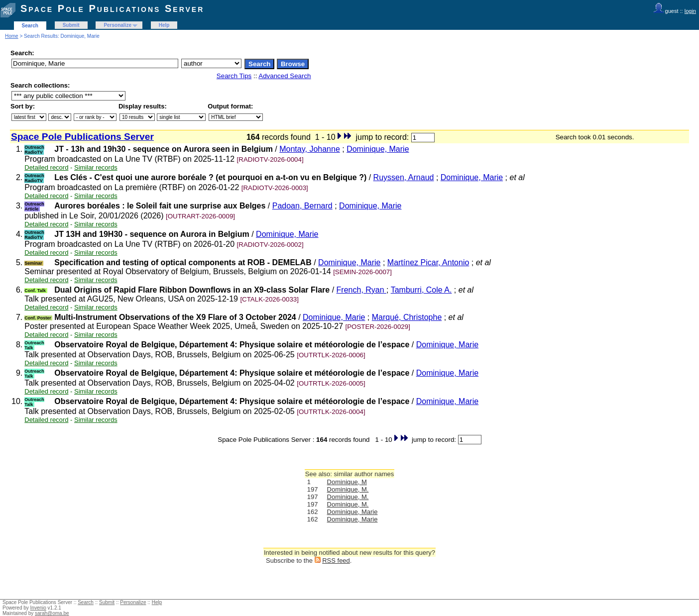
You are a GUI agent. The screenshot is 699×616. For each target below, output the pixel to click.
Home (12, 36)
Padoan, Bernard (302, 206)
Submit (71, 25)
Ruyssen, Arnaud (404, 177)
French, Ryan (361, 290)
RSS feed (336, 561)
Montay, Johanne (310, 149)
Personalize (117, 25)
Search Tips (234, 76)
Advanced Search (285, 76)
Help (164, 25)
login (690, 11)
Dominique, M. (348, 489)
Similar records (96, 167)
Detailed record (46, 167)
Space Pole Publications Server (112, 8)
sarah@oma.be (52, 613)
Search (30, 26)
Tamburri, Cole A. (421, 290)
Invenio (38, 608)
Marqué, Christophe (407, 317)
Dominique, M (347, 482)
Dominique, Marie (378, 149)
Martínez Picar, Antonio (428, 262)
